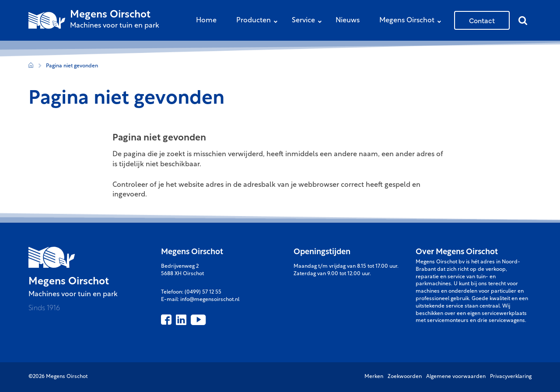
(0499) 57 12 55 (203, 292)
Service (309, 21)
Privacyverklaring (511, 377)
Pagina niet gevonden (72, 66)
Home (206, 21)
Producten (259, 21)
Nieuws (348, 21)
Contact (482, 20)
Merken (374, 377)
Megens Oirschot (412, 21)
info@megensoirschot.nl (210, 300)
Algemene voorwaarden (456, 377)
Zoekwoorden (405, 377)
